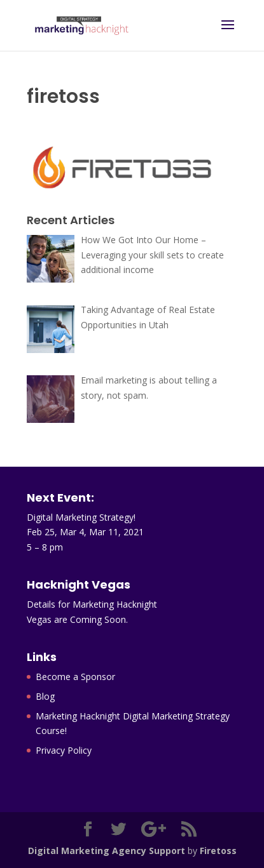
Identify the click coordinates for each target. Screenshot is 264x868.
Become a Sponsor (75, 677)
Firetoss (218, 851)
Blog (45, 696)
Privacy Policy (64, 750)
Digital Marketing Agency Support (107, 851)
